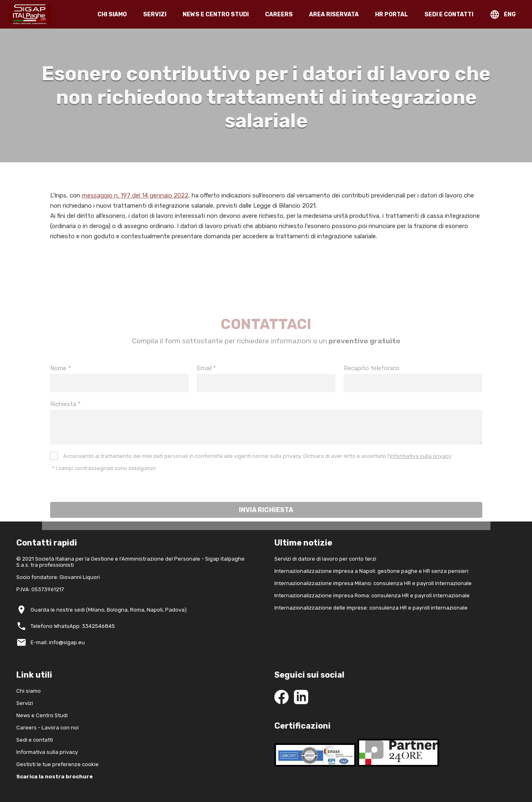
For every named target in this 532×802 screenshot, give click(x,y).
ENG (510, 14)
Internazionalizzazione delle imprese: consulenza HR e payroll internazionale (371, 608)
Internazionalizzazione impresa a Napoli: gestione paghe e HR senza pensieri (371, 571)
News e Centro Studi (42, 715)
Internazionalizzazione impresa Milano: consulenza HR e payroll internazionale (373, 583)
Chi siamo (29, 691)
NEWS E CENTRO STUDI (216, 14)
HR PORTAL (392, 14)
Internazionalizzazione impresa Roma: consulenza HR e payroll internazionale (372, 595)
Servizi (25, 703)
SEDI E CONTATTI (449, 14)
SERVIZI (155, 14)
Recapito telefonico (372, 377)
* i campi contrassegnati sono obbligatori (104, 477)
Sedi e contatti (35, 740)
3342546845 (98, 626)
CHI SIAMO (112, 14)
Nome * (61, 377)
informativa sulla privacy (421, 465)
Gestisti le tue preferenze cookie (57, 764)
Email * (206, 377)
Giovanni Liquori (80, 577)
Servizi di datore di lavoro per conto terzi (325, 559)
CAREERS (279, 14)
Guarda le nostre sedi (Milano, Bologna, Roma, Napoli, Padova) (109, 610)
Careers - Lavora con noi (47, 728)
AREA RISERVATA (334, 14)
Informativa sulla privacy (47, 752)
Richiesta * (65, 413)
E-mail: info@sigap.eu (58, 642)
